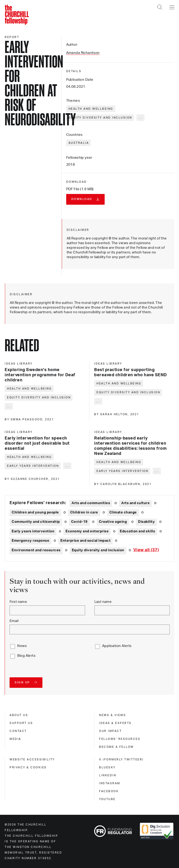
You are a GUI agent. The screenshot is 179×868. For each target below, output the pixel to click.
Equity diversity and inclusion (100, 118)
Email (14, 621)
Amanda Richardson (83, 53)
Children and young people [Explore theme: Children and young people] (35, 512)
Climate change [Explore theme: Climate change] (123, 512)
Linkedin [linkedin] (108, 775)
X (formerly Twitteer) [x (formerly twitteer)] (121, 759)
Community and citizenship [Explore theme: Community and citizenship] (36, 522)
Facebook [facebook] (109, 791)
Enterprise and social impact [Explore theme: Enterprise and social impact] (85, 541)
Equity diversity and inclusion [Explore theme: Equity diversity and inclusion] (98, 550)
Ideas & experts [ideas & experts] (115, 723)
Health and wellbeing (91, 109)
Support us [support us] (21, 723)
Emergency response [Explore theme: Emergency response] (30, 541)
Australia (79, 143)
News (22, 646)
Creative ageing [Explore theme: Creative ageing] (113, 522)
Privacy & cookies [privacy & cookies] (28, 767)
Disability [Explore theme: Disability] (146, 522)
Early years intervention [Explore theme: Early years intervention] (33, 531)
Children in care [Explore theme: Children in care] (84, 512)
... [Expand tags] (141, 118)
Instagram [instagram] (110, 783)
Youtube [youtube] (107, 799)
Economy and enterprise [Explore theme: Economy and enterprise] (87, 531)
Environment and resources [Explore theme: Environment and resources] (36, 550)
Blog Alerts (26, 656)
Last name (103, 602)
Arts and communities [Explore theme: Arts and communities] (91, 503)
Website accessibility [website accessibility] (32, 759)
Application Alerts (117, 646)
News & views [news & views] (112, 715)
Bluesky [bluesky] (107, 767)
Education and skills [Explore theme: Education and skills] (137, 531)
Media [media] (15, 739)
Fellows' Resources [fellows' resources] (120, 739)
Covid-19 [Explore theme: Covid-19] (79, 522)
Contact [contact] (18, 731)
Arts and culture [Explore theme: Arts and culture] (135, 503)
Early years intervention (33, 466)
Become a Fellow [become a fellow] (116, 747)
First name (18, 602)
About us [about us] (19, 715)
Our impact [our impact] (110, 731)
